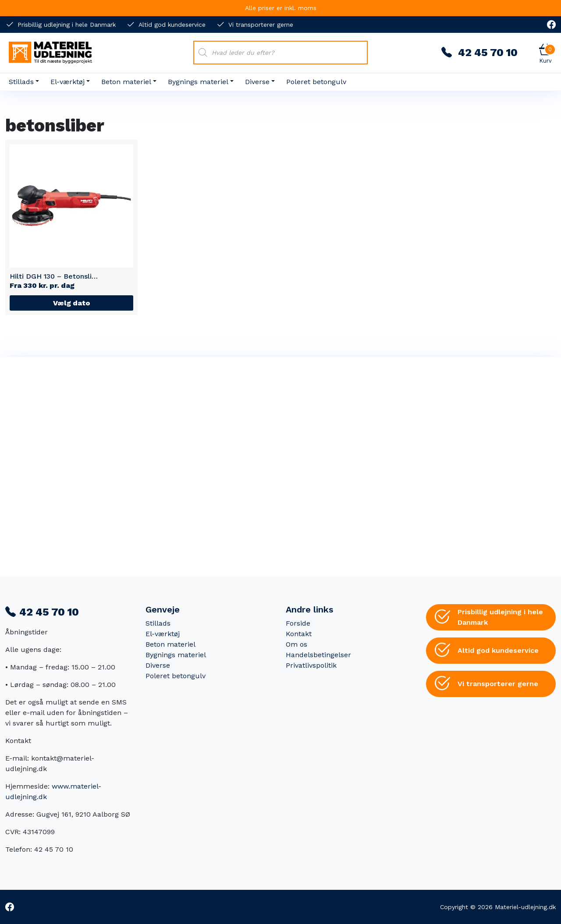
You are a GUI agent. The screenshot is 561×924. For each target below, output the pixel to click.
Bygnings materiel (198, 82)
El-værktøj (67, 82)
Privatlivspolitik (311, 665)
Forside (298, 623)
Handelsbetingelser (318, 655)
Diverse (257, 82)
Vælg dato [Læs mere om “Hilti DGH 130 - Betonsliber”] (72, 303)
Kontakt (299, 634)
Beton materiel (126, 82)
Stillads (21, 82)
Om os (296, 644)
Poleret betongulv (316, 82)
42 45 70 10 (479, 53)
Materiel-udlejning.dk (525, 907)
